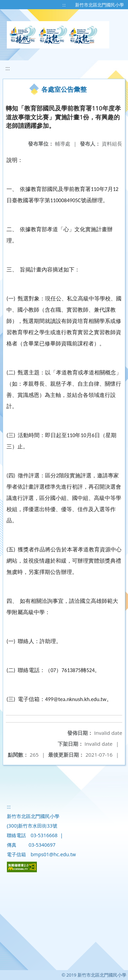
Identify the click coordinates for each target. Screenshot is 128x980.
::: (64, 5)
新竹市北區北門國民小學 (99, 5)
